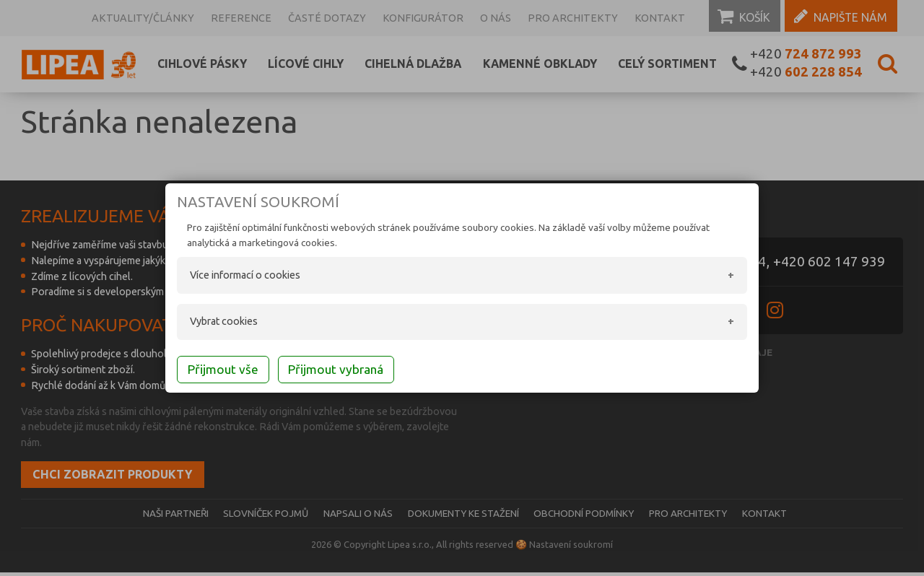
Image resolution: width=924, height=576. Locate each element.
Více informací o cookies (231, 276)
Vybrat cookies (209, 323)
